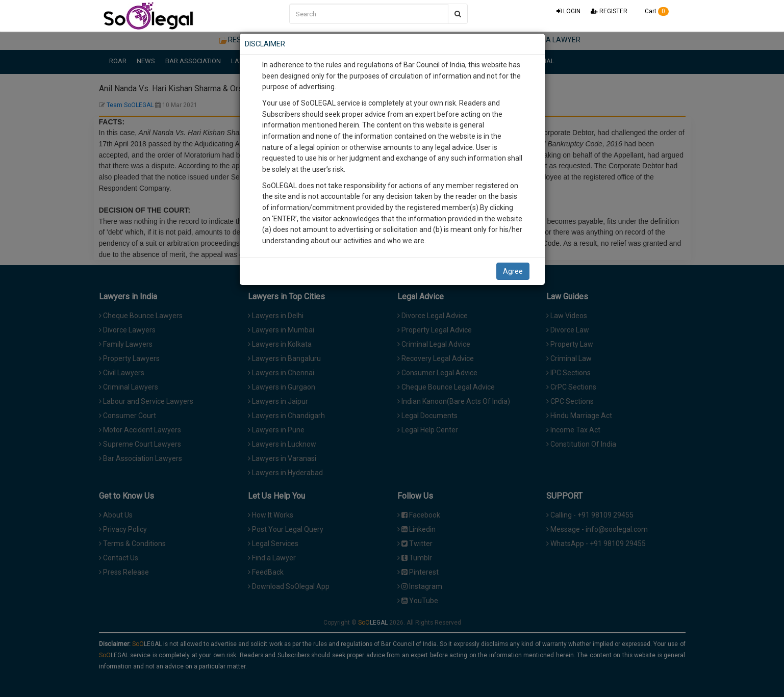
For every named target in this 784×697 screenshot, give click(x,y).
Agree (513, 271)
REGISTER (609, 11)
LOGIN (568, 11)
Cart (653, 11)
